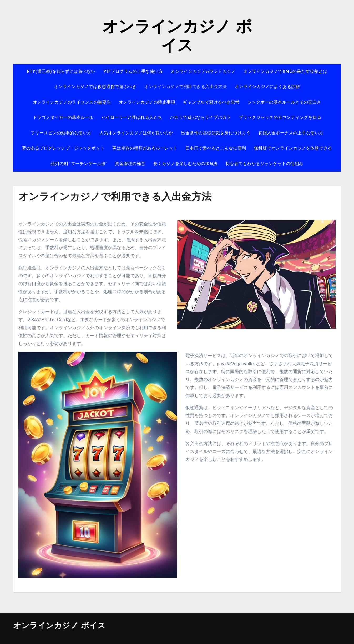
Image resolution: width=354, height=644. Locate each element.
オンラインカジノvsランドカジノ (203, 72)
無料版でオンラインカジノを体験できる (293, 148)
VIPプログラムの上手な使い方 (133, 72)
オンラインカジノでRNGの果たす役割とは (285, 72)
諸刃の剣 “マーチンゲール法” (79, 164)
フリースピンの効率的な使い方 (61, 133)
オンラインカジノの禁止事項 (147, 102)
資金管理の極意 (130, 164)
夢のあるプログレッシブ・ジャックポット (63, 148)
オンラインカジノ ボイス (59, 626)
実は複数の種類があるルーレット (145, 148)
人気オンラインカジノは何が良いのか (136, 133)
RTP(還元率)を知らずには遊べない (61, 72)
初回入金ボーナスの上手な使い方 (291, 133)
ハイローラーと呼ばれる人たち (132, 118)
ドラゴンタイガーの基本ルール (63, 118)
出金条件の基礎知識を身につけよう (216, 133)
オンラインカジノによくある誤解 (267, 87)
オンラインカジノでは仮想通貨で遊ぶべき (95, 87)
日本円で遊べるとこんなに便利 (216, 148)
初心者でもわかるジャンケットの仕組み (264, 164)
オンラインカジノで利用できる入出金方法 (186, 87)
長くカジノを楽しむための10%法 (185, 164)
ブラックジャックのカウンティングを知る (280, 118)
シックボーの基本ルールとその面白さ (284, 102)
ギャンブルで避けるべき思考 (211, 102)
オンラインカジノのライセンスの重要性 (72, 102)
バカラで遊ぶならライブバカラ (201, 118)
